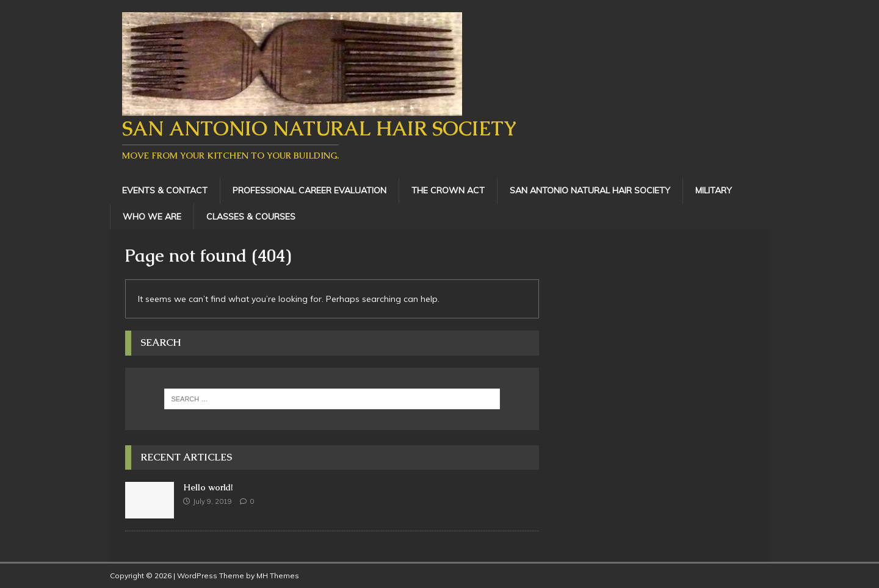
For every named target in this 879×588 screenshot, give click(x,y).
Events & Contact (165, 190)
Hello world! (208, 487)
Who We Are (152, 217)
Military (714, 190)
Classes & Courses (251, 217)
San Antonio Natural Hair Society (590, 190)
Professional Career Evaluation (309, 190)
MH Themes (278, 575)
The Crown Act (448, 190)
